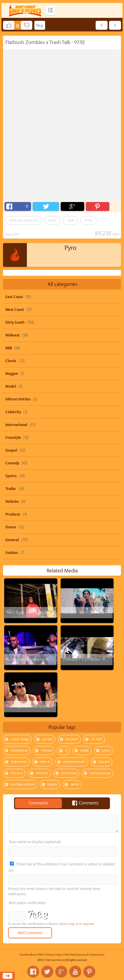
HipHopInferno (55, 960)
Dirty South (15, 323)
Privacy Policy (54, 955)
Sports (11, 476)
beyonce (72, 739)
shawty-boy (19, 750)
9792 (88, 220)
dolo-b (45, 762)
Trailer (11, 489)
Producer (13, 514)
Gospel (11, 450)
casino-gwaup (100, 773)
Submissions (97, 955)
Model (11, 386)
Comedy (12, 463)
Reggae (12, 374)
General (12, 540)
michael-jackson (23, 784)
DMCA (42, 955)
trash (53, 220)
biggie (52, 784)
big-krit (104, 762)
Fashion (12, 553)
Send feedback (28, 955)
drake (85, 750)
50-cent (97, 739)
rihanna (46, 750)
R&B (9, 348)
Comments (39, 803)
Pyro (71, 248)
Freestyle (13, 438)
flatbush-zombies (24, 220)
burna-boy (69, 773)
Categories (50, 10)
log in (74, 924)
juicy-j (106, 750)
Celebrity (13, 412)
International (16, 425)
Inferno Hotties (18, 399)
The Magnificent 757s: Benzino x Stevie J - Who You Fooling (54, 706)
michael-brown (74, 762)
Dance (11, 527)
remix (75, 784)
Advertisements (80, 955)
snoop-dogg (20, 739)
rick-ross (42, 773)
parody (47, 739)
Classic (11, 361)
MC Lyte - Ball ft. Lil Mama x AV (88, 612)
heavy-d (17, 773)
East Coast (14, 297)
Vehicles (12, 502)
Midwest (13, 335)
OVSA (66, 955)
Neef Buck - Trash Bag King (28, 612)
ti (66, 750)
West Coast (15, 310)
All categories (62, 284)
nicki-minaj (19, 762)
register (88, 924)
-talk (71, 220)
